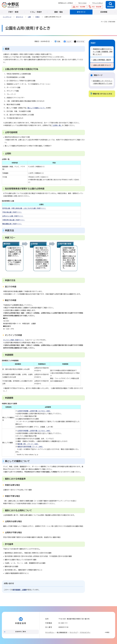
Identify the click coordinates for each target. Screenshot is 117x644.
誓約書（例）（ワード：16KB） (28, 444)
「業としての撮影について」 (36, 108)
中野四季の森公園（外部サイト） (14, 220)
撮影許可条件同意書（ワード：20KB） (30, 447)
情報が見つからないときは (102, 94)
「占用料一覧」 (57, 125)
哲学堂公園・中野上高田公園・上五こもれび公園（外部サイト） (24, 208)
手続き (38, 17)
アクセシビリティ (85, 632)
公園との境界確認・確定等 (102, 60)
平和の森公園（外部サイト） (12, 212)
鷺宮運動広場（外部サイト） (12, 224)
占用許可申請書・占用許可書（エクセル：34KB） (34, 411)
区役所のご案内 (21, 632)
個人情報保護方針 (62, 632)
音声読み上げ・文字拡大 (66, 3)
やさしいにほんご (98, 3)
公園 (29, 17)
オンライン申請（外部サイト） (14, 340)
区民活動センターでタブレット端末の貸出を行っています (103, 82)
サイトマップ (74, 632)
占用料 (8, 154)
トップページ (7, 17)
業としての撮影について (17, 461)
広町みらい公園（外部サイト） (13, 216)
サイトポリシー (50, 632)
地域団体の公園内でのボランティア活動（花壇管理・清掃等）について (103, 52)
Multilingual (83, 3)
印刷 (59, 41)
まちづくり (20, 17)
